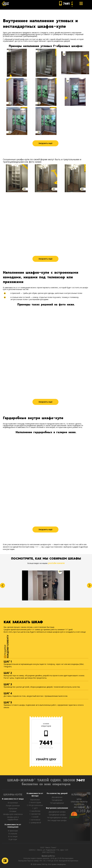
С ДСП (35, 808)
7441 (37, 547)
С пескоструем (35, 802)
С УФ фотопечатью (35, 805)
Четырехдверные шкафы (57, 817)
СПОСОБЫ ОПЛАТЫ (79, 802)
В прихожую (13, 831)
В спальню (13, 834)
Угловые (13, 811)
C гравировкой (35, 823)
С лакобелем (35, 811)
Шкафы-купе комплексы (13, 814)
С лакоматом (35, 814)
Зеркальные (35, 800)
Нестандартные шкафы (57, 820)
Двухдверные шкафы (57, 812)
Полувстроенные (13, 806)
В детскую (13, 839)
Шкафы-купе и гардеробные (13, 818)
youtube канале (56, 563)
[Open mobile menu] (81, 3)
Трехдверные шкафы (57, 815)
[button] (3, 585)
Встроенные (13, 803)
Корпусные (13, 808)
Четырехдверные (57, 803)
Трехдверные (57, 800)
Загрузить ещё (45, 143)
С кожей (35, 817)
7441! (80, 780)
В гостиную (13, 836)
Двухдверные (57, 797)
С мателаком (35, 820)
